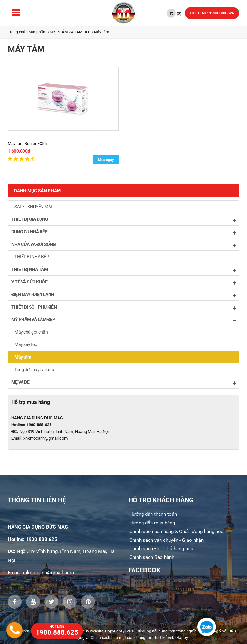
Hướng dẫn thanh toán (153, 514)
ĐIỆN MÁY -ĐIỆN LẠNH (123, 295)
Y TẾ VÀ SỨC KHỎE (123, 282)
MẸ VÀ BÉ (123, 383)
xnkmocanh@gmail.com (46, 438)
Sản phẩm (38, 32)
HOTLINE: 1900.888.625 (212, 13)
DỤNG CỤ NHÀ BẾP (123, 232)
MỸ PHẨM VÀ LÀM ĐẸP (70, 32)
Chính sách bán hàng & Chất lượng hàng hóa (176, 532)
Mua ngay (106, 160)
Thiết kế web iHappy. (171, 638)
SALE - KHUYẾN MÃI (33, 207)
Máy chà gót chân (31, 332)
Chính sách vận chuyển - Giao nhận (166, 540)
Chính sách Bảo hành (152, 557)
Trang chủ (17, 32)
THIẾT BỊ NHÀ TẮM (123, 270)
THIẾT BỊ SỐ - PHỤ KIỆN (123, 307)
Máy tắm (102, 32)
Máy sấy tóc (26, 344)
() (174, 13)
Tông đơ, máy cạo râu (34, 370)
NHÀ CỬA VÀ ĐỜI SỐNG (123, 245)
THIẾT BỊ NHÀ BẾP (32, 257)
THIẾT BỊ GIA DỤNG (123, 220)
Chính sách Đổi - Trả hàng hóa (161, 549)
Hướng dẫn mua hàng (152, 523)
